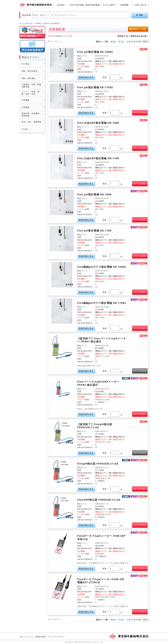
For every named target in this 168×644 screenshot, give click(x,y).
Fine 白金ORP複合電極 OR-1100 (98, 158)
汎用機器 (25, 100)
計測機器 (25, 107)
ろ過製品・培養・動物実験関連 (31, 86)
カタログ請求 (109, 5)
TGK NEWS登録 (77, 5)
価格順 (113, 41)
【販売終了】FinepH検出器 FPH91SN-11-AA (95, 426)
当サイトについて (26, 637)
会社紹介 (61, 5)
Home (22, 23)
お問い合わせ (141, 5)
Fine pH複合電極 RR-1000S (95, 52)
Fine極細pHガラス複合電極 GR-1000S (102, 267)
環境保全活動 (40, 637)
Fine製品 (26, 64)
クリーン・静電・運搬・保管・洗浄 (30, 93)
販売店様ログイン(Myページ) (32, 32)
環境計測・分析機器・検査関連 (38, 23)
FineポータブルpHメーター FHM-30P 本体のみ (101, 538)
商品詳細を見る (86, 77)
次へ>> (58, 41)
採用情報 (125, 5)
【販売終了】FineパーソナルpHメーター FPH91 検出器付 (101, 340)
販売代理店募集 (93, 5)
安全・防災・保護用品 (31, 122)
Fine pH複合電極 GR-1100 (94, 231)
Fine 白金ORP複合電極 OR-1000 (98, 123)
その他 (25, 129)
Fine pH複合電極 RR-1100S (95, 87)
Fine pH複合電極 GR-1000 (94, 194)
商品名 (121, 41)
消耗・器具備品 (29, 78)
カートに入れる (140, 77)
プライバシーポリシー (56, 637)
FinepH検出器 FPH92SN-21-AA (98, 464)
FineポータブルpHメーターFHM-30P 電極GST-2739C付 (101, 581)
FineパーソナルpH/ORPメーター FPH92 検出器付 (98, 383)
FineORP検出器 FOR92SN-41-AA (99, 500)
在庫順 (130, 41)
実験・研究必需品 (29, 71)
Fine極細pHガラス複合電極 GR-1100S (102, 303)
